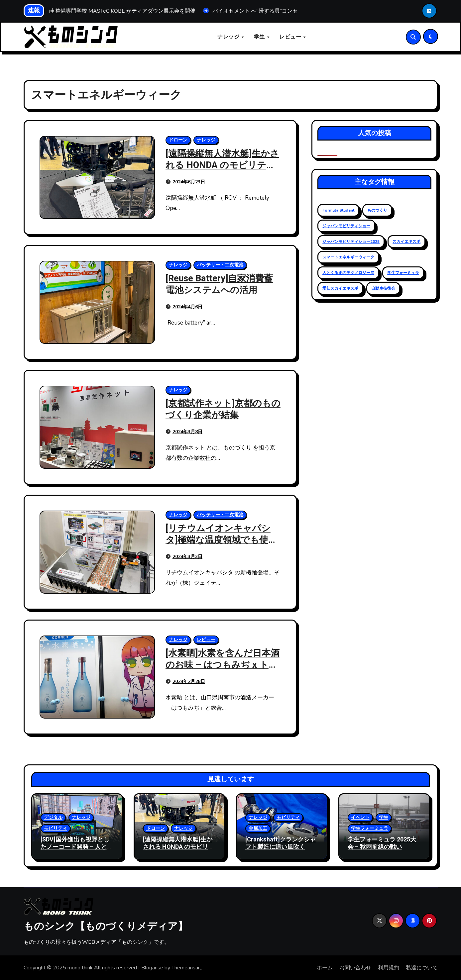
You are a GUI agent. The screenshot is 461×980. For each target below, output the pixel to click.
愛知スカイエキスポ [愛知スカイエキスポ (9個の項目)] (340, 288)
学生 (260, 37)
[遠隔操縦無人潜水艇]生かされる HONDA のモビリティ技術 (222, 165)
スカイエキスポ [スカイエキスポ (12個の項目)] (406, 242)
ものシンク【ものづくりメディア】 (106, 926)
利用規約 (389, 968)
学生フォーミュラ (370, 828)
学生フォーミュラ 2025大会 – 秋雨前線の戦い (382, 843)
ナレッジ (229, 37)
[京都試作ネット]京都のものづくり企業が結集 (223, 409)
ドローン (178, 140)
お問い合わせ (355, 968)
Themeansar (186, 968)
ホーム (325, 968)
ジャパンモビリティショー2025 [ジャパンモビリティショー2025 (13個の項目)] (351, 242)
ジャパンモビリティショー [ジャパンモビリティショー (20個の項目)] (346, 226)
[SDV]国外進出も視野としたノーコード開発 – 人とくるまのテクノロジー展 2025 (77, 850)
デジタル (53, 817)
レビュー (291, 37)
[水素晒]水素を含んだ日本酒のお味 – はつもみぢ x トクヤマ (223, 665)
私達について (422, 968)
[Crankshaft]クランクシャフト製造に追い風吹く (281, 843)
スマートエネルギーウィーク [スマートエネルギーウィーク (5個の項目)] (348, 257)
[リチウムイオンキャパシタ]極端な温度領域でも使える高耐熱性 (222, 540)
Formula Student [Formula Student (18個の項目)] (338, 210)
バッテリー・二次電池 (220, 265)
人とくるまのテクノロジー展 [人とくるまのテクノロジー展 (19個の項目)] (348, 273)
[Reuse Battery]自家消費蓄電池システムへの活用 (219, 284)
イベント (360, 817)
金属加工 (258, 828)
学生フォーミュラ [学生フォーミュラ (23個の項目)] (403, 273)
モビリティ (56, 828)
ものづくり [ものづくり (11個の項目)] (377, 210)
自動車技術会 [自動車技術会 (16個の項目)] (383, 288)
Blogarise (152, 968)
